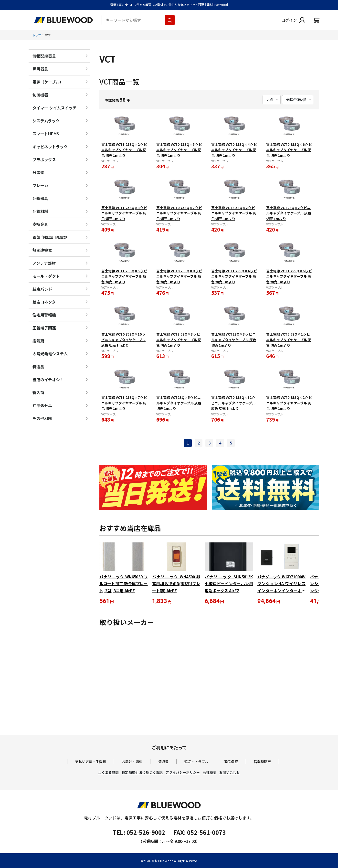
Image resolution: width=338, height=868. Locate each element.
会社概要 (210, 772)
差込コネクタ (44, 302)
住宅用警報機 (44, 315)
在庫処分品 (42, 405)
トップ (37, 35)
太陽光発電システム (50, 354)
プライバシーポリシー (183, 772)
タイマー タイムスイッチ (54, 108)
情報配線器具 (44, 56)
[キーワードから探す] (170, 20)
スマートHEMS (46, 134)
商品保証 (231, 762)
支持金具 (40, 224)
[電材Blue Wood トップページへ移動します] (63, 20)
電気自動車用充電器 (50, 237)
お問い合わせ (230, 772)
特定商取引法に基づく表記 (142, 772)
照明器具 (40, 69)
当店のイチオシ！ (48, 380)
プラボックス (44, 159)
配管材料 (40, 211)
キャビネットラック (50, 147)
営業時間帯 (262, 762)
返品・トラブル (196, 762)
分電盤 (38, 172)
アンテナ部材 (44, 263)
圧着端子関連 (44, 328)
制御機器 (40, 95)
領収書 (163, 762)
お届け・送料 (132, 762)
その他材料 (42, 418)
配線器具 (40, 198)
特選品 (38, 367)
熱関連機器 (42, 250)
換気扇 (38, 341)
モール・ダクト (46, 276)
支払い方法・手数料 (91, 762)
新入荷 (38, 392)
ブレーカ (40, 185)
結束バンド (42, 289)
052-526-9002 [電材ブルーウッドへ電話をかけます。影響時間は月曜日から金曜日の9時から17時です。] (146, 832)
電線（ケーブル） (48, 82)
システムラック (46, 121)
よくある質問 (108, 772)
